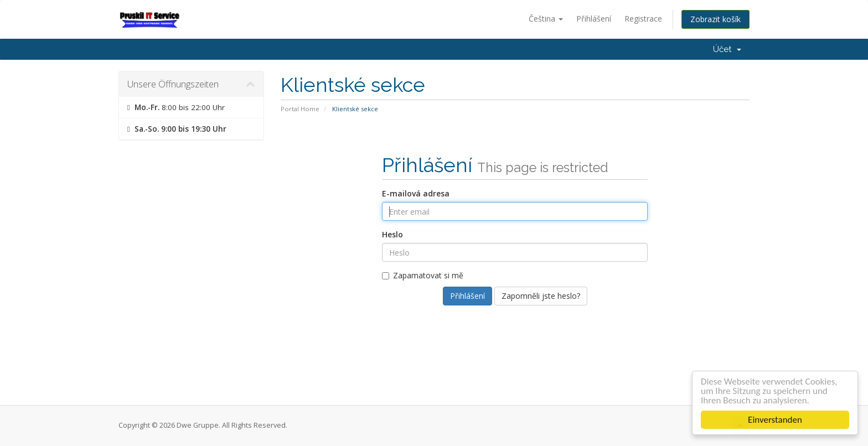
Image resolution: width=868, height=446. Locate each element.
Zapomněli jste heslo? (541, 296)
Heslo (392, 234)
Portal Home (300, 109)
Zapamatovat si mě (423, 275)
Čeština (546, 19)
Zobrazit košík (715, 19)
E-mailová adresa (416, 193)
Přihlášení (594, 19)
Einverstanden (776, 420)
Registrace (643, 19)
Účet (727, 49)
